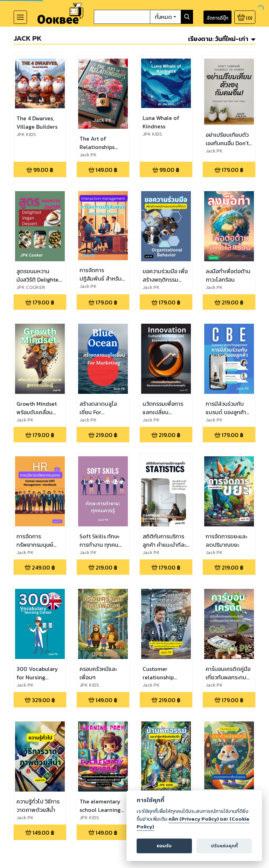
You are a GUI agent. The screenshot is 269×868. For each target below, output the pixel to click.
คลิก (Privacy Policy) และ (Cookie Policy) (193, 823)
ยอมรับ (164, 846)
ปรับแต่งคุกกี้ (224, 846)
